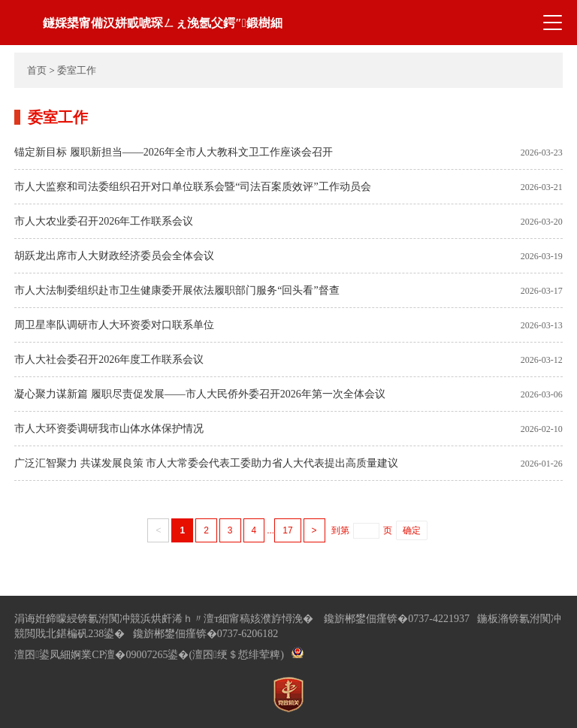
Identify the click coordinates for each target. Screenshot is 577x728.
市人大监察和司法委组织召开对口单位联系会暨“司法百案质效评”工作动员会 (192, 187)
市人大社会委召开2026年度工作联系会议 (109, 359)
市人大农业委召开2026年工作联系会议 (104, 221)
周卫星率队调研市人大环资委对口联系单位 (114, 325)
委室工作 (77, 70)
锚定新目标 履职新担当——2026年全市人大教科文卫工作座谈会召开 (174, 152)
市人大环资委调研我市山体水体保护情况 (109, 429)
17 (287, 530)
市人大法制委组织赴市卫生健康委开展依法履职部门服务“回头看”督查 (177, 290)
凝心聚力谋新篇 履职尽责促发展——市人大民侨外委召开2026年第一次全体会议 (200, 394)
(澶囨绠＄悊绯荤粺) (236, 655)
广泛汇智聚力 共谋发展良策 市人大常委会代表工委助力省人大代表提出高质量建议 (206, 463)
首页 (37, 70)
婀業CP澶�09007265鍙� (130, 655)
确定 (412, 530)
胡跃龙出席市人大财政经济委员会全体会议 (114, 256)
